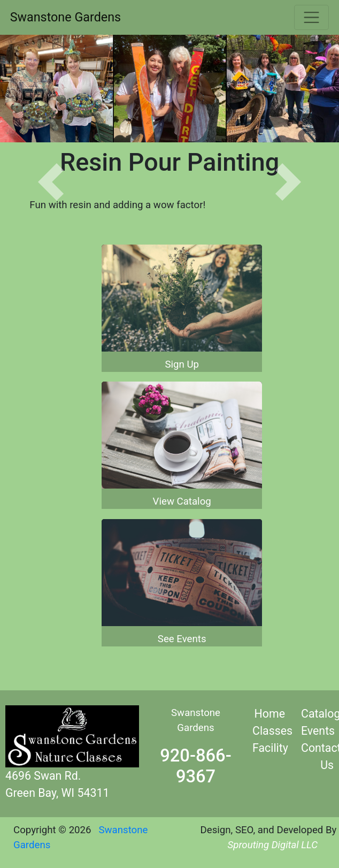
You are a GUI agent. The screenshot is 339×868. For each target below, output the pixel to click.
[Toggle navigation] (311, 17)
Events (318, 731)
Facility (270, 748)
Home (270, 714)
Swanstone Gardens (66, 17)
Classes (272, 731)
